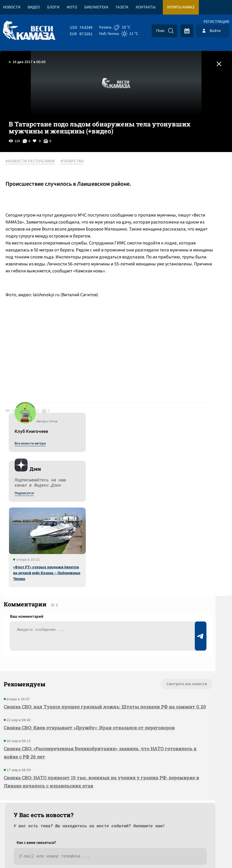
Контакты (146, 7)
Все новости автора (168, 168)
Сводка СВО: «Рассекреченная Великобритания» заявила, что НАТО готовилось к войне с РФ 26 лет (44, 685)
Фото (72, 7)
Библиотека (96, 7)
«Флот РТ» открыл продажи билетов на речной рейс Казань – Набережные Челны (184, 297)
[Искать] (171, 31)
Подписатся (162, 218)
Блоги (53, 7)
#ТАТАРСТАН (81, 162)
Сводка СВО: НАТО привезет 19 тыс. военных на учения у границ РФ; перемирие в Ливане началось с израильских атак (42, 726)
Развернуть (116, 829)
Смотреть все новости (75, 588)
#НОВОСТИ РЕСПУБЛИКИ (39, 162)
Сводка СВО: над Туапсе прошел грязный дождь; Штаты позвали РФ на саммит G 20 (49, 618)
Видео (34, 7)
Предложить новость (174, 607)
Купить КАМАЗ (181, 7)
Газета (122, 7)
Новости (12, 7)
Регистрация (216, 22)
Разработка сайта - (210, 852)
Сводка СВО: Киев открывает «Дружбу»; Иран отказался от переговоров (47, 652)
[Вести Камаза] (29, 31)
